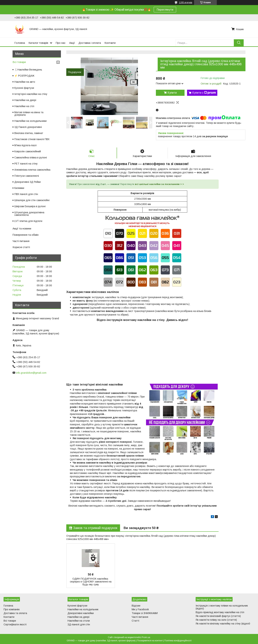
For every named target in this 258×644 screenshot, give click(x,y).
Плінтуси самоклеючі (27, 176)
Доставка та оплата (15, 613)
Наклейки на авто (25, 82)
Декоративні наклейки (81, 613)
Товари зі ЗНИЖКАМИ (145, 613)
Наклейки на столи (79, 621)
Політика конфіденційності (178, 641)
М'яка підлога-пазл (25, 145)
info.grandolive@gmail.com (31, 373)
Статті (135, 621)
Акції (72, 43)
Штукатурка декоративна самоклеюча (29, 214)
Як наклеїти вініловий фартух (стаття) (218, 616)
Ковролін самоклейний (28, 151)
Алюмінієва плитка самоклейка (32, 170)
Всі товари (19, 62)
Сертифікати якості (15, 624)
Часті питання (21, 241)
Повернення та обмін (26, 235)
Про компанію (12, 609)
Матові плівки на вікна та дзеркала (29, 114)
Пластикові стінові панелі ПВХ (32, 139)
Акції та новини (22, 228)
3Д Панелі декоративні (28, 127)
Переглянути (165, 10)
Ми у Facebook (140, 609)
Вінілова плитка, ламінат (29, 133)
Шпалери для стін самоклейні (32, 200)
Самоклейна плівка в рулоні (31, 158)
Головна (20, 43)
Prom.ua (146, 637)
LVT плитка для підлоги (28, 221)
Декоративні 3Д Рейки (28, 182)
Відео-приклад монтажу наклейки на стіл (220, 612)
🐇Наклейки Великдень (28, 70)
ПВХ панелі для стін (26, 194)
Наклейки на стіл (24, 106)
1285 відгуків (186, 3)
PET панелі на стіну (26, 164)
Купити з (204, 93)
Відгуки (136, 606)
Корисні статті (21, 247)
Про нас (61, 43)
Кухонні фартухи (24, 88)
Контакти (110, 43)
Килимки (19, 188)
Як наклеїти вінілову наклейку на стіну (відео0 (223, 624)
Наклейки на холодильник (83, 609)
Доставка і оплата (90, 43)
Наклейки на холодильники (30, 121)
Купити (172, 93)
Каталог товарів (38, 43)
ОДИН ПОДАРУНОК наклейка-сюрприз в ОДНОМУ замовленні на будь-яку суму (91, 582)
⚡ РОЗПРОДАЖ (24, 76)
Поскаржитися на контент (150, 641)
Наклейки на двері (25, 100)
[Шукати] (239, 43)
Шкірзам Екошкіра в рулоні (30, 206)
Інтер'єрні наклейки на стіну (31, 94)
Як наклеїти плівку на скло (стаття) (216, 620)
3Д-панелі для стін (79, 624)
